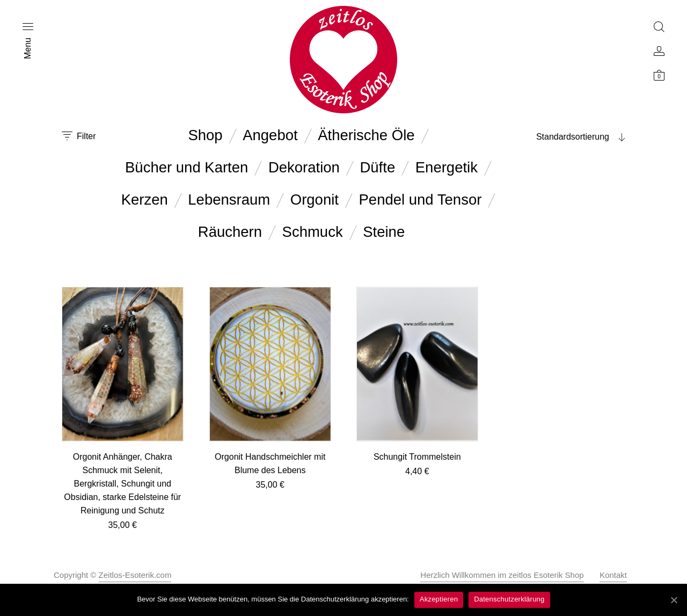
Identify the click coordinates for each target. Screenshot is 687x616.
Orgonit (315, 200)
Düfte (377, 167)
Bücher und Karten (187, 167)
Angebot (270, 135)
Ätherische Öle (366, 135)
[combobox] (558, 137)
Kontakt (613, 575)
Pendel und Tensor (421, 200)
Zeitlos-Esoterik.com (135, 575)
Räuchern (230, 232)
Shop (205, 135)
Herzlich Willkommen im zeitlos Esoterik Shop (502, 575)
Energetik (447, 167)
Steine (384, 232)
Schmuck (313, 232)
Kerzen (145, 200)
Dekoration (304, 167)
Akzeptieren (439, 599)
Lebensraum (229, 200)
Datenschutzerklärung (509, 599)
